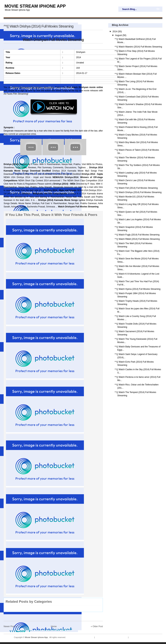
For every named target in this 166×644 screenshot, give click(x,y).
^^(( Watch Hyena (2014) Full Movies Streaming (137, 289)
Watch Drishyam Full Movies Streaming (33, 87)
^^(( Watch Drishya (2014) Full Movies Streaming (39, 26)
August (119, 35)
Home (54, 626)
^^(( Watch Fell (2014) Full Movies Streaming (136, 188)
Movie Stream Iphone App (35, 6)
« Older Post (97, 626)
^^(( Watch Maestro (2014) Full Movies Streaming (138, 47)
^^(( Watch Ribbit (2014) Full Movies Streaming (137, 239)
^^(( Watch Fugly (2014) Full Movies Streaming (137, 235)
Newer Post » (10, 626)
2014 (115, 32)
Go (158, 9)
